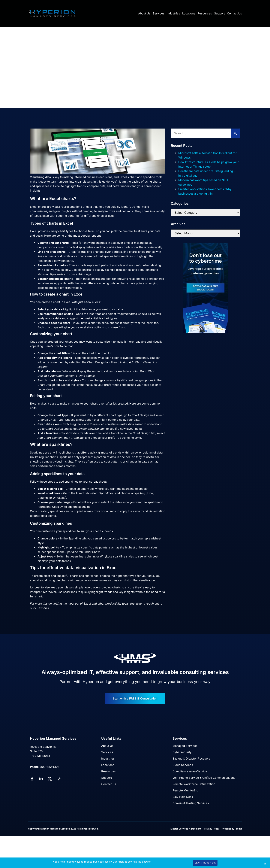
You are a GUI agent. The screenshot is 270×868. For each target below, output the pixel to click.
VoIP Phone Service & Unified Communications (204, 778)
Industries (173, 13)
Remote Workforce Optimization (194, 784)
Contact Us (234, 13)
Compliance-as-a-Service (190, 771)
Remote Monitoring (185, 790)
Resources (205, 13)
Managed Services (185, 746)
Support (219, 13)
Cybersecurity (182, 752)
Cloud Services (183, 765)
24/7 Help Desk (183, 797)
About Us (144, 13)
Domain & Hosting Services (191, 803)
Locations (189, 13)
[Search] (235, 133)
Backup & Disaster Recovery (191, 759)
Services (159, 13)
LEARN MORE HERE (205, 863)
